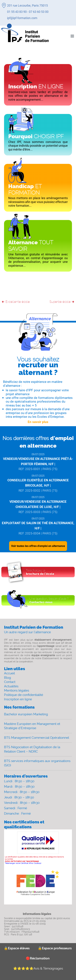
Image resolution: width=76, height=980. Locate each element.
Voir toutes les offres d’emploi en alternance (38, 546)
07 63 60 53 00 (39, 12)
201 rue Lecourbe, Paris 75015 (27, 5)
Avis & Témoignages (38, 968)
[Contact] (38, 600)
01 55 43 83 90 (17, 12)
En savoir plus (38, 422)
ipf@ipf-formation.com (22, 18)
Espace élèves (17, 948)
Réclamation (38, 958)
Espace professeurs (55, 948)
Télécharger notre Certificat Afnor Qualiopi (23, 863)
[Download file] (38, 572)
